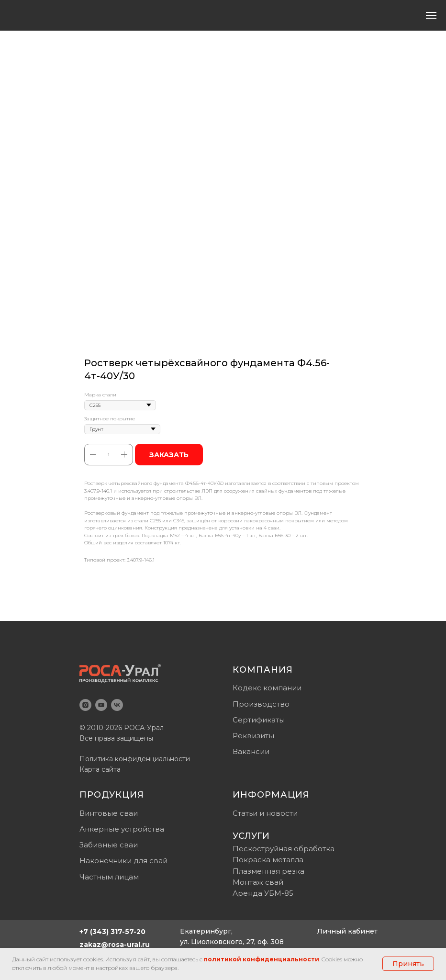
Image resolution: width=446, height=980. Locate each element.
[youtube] (101, 705)
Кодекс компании (267, 688)
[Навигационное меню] (431, 15)
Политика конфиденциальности (135, 759)
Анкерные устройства (122, 829)
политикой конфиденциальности (262, 959)
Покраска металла (268, 860)
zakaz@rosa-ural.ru (115, 945)
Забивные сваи (109, 845)
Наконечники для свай (123, 861)
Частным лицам (109, 877)
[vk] (117, 705)
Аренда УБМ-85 (263, 893)
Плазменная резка (268, 871)
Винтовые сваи (109, 813)
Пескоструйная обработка (284, 849)
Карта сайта (100, 769)
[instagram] (85, 705)
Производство (261, 704)
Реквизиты (253, 736)
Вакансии (251, 751)
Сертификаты (259, 720)
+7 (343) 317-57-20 (112, 932)
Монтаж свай (258, 882)
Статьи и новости (265, 813)
